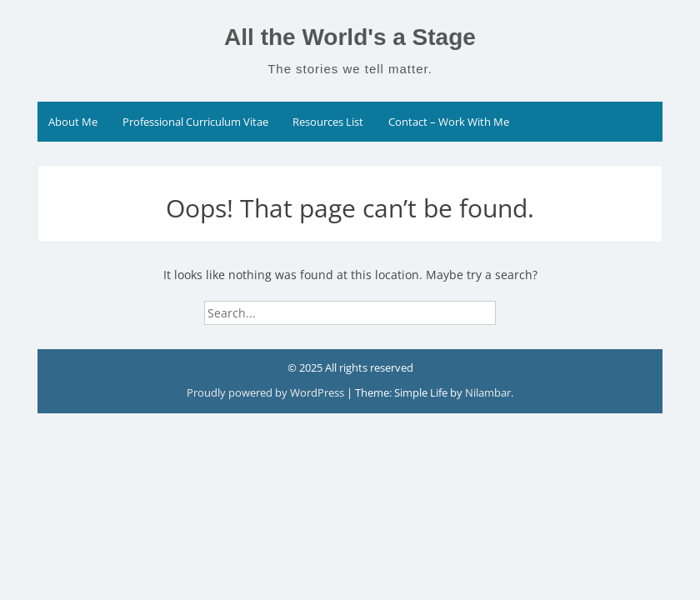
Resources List (328, 122)
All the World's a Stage (350, 37)
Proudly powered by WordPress (265, 392)
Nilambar (488, 392)
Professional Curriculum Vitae (195, 122)
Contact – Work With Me (449, 122)
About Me (73, 122)
